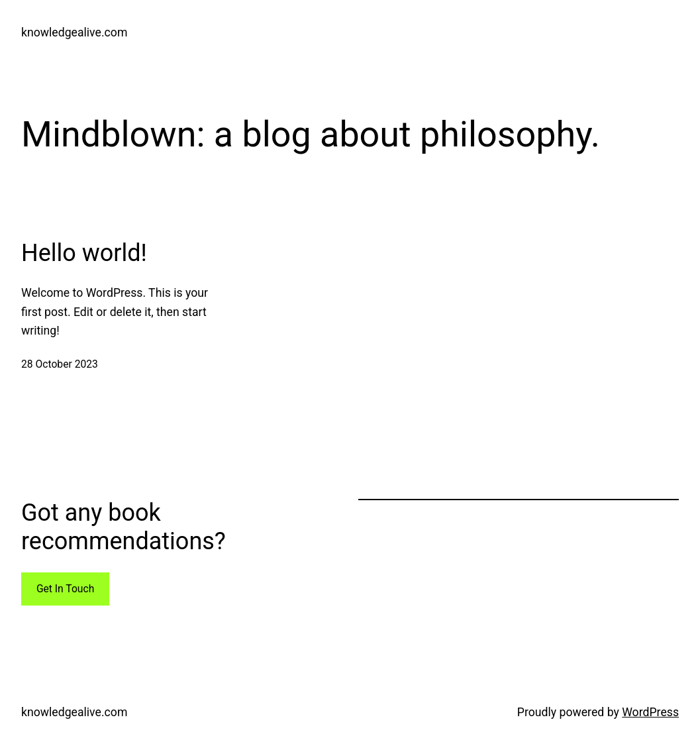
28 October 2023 (60, 364)
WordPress (650, 712)
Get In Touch (65, 589)
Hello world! (84, 253)
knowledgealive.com (74, 32)
